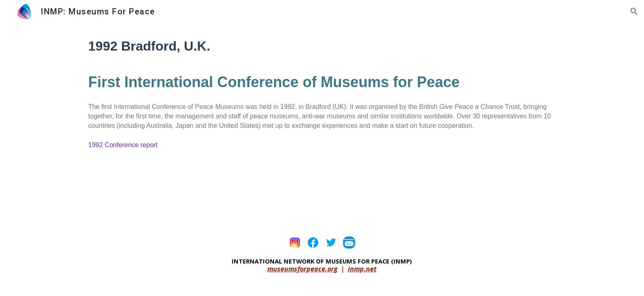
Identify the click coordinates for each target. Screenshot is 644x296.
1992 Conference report (123, 145)
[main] (322, 98)
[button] (634, 12)
